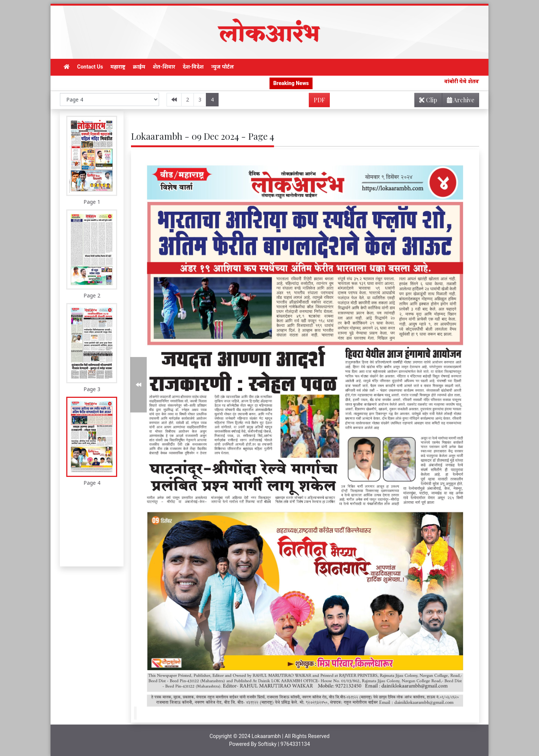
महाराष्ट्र (118, 67)
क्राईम (139, 67)
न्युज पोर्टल (222, 67)
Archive (458, 101)
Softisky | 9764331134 (284, 744)
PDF (319, 100)
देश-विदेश (193, 67)
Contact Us (90, 67)
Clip (428, 100)
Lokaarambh (266, 736)
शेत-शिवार (164, 67)
